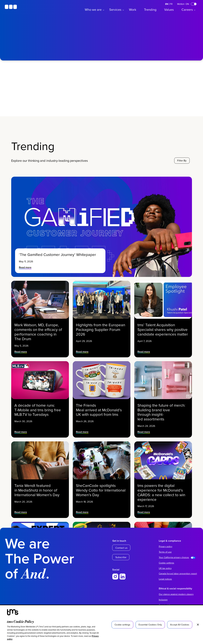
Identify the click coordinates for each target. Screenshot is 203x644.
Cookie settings (166, 563)
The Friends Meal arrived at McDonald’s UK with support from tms (100, 406)
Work (133, 10)
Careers (187, 10)
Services (115, 10)
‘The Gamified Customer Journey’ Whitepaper (58, 255)
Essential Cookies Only (150, 625)
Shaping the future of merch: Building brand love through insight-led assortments (162, 407)
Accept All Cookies (180, 625)
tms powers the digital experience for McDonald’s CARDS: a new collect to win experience (162, 488)
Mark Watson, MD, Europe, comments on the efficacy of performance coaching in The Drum (39, 327)
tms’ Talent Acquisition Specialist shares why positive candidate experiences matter (163, 326)
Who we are (93, 10)
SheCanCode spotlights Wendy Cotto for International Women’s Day (101, 486)
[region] (101, 625)
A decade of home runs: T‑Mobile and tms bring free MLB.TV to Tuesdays (39, 406)
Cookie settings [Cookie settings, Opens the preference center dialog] (122, 625)
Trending (150, 10)
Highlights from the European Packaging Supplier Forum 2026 (101, 326)
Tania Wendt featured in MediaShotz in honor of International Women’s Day (38, 486)
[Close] (198, 625)
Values (169, 10)
